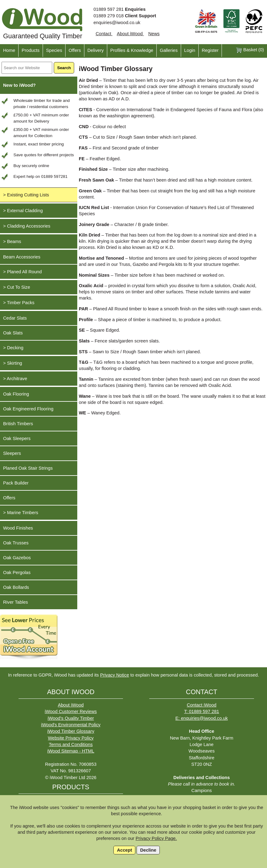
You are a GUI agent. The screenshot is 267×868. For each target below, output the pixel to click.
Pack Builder (16, 483)
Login (190, 50)
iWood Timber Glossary (71, 731)
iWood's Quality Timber (71, 718)
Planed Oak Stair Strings (28, 468)
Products (31, 50)
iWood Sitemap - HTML (71, 751)
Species (54, 50)
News (154, 34)
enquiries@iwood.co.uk (117, 23)
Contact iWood (201, 705)
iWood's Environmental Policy (71, 725)
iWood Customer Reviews (71, 711)
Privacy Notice (115, 675)
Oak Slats (13, 333)
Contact (104, 34)
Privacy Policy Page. (156, 838)
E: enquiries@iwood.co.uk (201, 718)
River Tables (15, 602)
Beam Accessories (22, 257)
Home (9, 50)
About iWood (130, 34)
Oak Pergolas (17, 572)
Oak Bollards (16, 587)
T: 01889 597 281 (202, 711)
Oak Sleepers (17, 438)
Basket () (250, 50)
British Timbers (18, 424)
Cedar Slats (15, 318)
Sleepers (12, 453)
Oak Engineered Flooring (28, 409)
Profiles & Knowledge (132, 50)
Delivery (96, 50)
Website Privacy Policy (71, 738)
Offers (75, 50)
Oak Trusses (16, 543)
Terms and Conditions (71, 744)
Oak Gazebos (17, 558)
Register (210, 50)
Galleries (169, 50)
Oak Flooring (16, 394)
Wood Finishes (18, 528)
